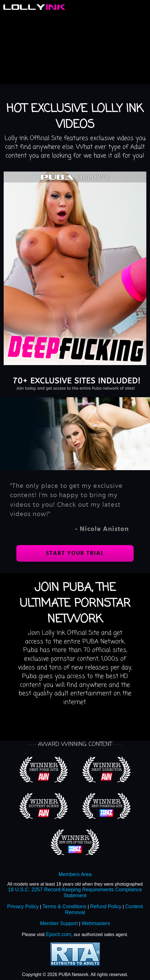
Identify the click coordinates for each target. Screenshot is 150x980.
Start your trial (75, 553)
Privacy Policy (23, 906)
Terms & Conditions (64, 906)
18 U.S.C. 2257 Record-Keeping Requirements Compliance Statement (75, 893)
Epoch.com (59, 934)
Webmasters (96, 923)
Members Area (75, 874)
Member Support (59, 923)
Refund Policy (106, 906)
